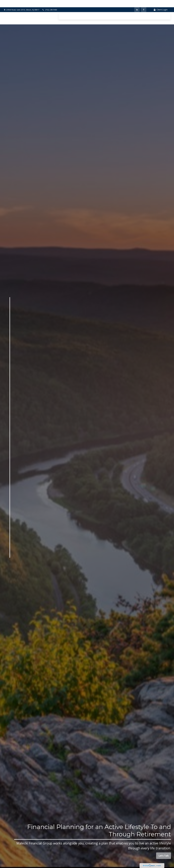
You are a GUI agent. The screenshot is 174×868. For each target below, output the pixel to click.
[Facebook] (144, 2)
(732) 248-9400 (50, 2)
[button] (64, 9)
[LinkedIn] (137, 2)
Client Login (161, 2)
